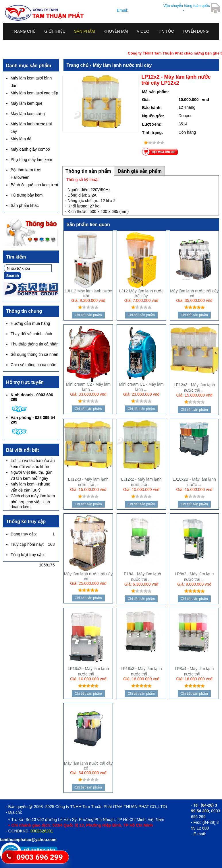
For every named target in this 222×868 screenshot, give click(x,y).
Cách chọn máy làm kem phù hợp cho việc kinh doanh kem (33, 501)
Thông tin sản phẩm (88, 171)
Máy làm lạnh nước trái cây (122, 65)
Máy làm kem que (26, 103)
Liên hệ (19, 44)
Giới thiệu (55, 31)
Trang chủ (24, 31)
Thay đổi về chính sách (31, 334)
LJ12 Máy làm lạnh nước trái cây (141, 293)
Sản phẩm (84, 31)
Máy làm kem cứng (28, 114)
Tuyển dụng (196, 31)
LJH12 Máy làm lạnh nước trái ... (88, 293)
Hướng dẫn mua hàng (30, 323)
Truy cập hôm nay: (27, 544)
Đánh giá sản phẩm (140, 171)
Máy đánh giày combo (30, 149)
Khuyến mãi (116, 31)
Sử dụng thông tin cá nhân (34, 354)
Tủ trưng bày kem (27, 195)
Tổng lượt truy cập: (28, 555)
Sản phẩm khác (25, 205)
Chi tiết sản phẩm (88, 315)
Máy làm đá (21, 139)
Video (143, 31)
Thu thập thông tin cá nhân (35, 344)
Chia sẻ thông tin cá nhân (33, 365)
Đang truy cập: (24, 534)
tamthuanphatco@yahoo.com (156, 10)
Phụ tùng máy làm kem (31, 160)
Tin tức (166, 31)
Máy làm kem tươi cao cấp (34, 93)
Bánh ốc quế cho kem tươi (34, 185)
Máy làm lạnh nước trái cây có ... (194, 293)
